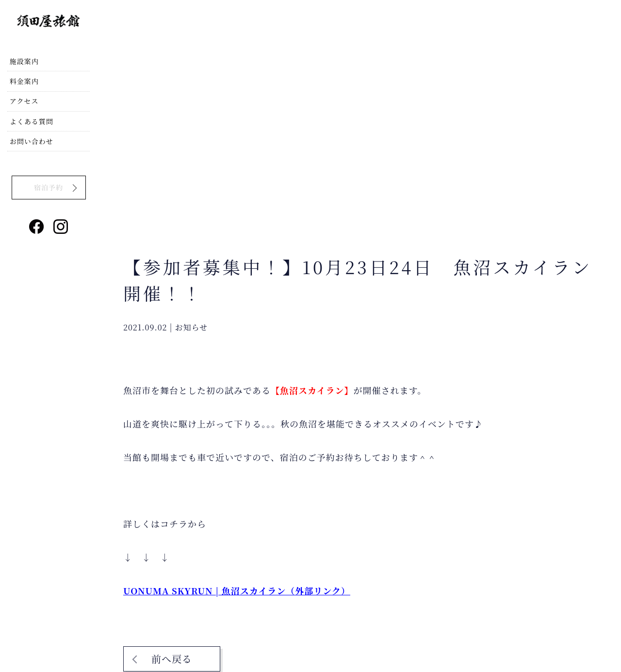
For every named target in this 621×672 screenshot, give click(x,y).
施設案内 (27, 76)
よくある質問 (34, 143)
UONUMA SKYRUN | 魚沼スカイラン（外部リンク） (237, 590)
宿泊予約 (49, 210)
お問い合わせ (34, 165)
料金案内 (27, 98)
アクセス (27, 120)
